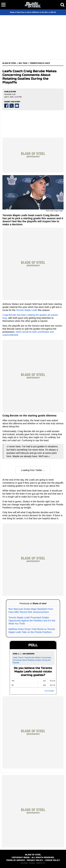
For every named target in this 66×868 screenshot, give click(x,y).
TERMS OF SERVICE (15, 860)
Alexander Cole (10, 94)
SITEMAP (32, 863)
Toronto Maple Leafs (27, 310)
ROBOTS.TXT (41, 863)
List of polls (49, 691)
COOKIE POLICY (53, 860)
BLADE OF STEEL (9, 63)
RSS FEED (24, 863)
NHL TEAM (23, 63)
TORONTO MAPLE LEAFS (40, 63)
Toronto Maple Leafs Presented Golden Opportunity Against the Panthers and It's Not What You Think (32, 621)
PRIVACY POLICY (35, 860)
